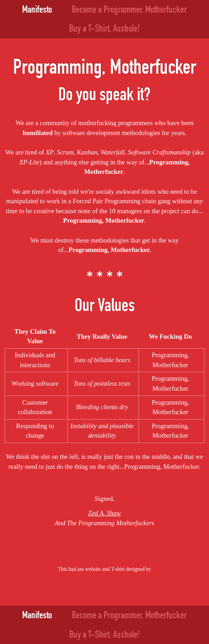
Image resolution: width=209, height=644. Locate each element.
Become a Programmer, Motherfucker (129, 9)
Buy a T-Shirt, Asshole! (104, 28)
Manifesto (37, 9)
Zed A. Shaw (104, 513)
